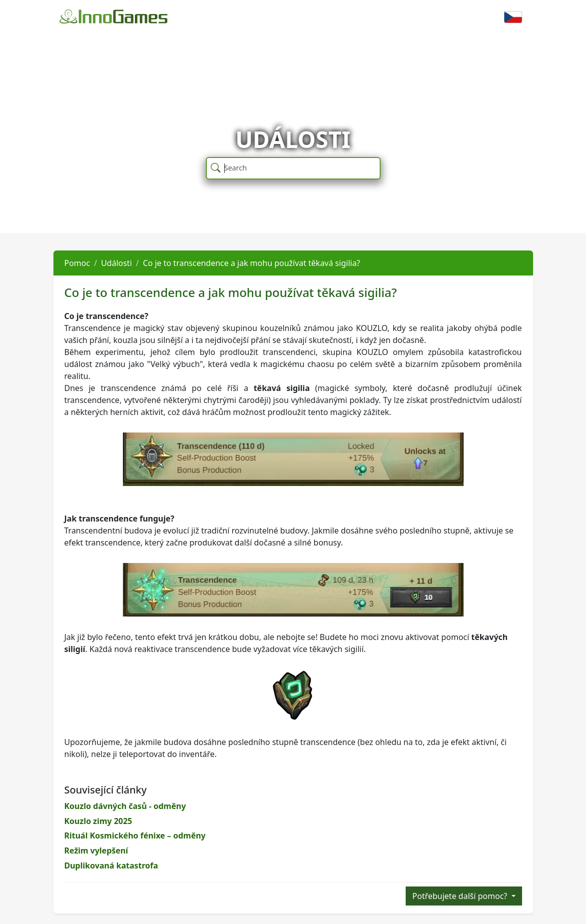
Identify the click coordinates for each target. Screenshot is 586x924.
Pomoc (77, 263)
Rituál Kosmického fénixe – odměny (135, 835)
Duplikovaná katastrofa (111, 865)
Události (116, 263)
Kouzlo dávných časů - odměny (125, 806)
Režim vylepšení (96, 850)
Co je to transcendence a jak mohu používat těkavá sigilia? (252, 263)
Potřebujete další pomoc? (461, 896)
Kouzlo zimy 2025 (98, 821)
